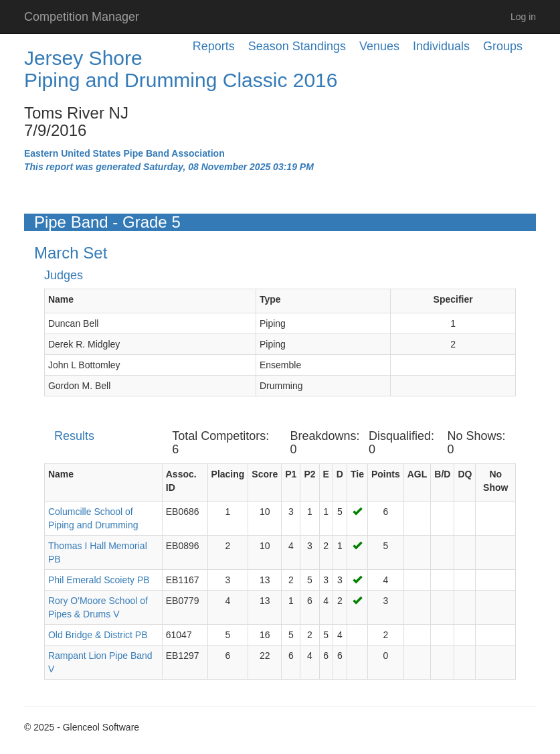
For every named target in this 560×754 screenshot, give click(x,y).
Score (265, 474)
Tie (357, 474)
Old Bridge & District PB (98, 635)
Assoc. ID (181, 481)
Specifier (453, 299)
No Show (495, 481)
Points (386, 474)
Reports (214, 46)
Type (270, 299)
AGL (417, 474)
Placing (228, 474)
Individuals (441, 46)
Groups (503, 46)
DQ (465, 474)
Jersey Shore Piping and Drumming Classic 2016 (181, 69)
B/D (442, 474)
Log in (523, 17)
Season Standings (297, 46)
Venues (379, 46)
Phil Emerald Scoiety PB (99, 580)
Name (61, 299)
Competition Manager (82, 17)
